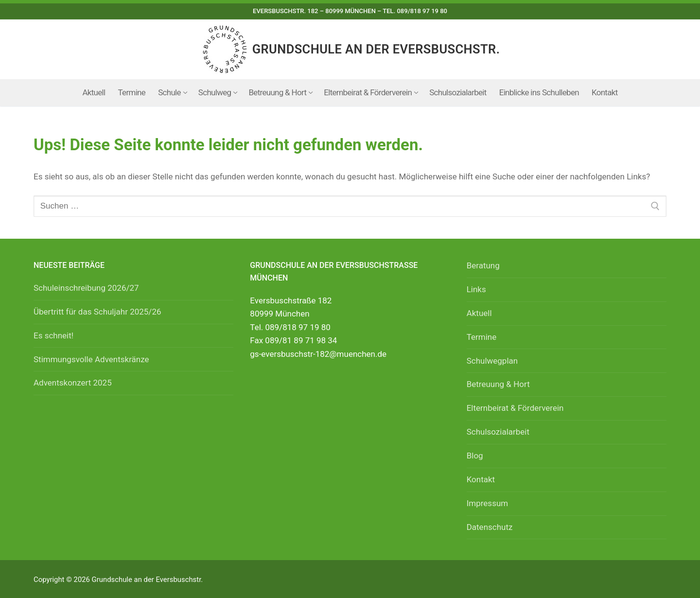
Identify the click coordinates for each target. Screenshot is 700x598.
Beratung (483, 265)
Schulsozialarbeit (498, 432)
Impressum (488, 503)
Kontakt (481, 479)
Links (476, 289)
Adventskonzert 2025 (73, 383)
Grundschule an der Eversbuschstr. (376, 49)
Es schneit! (53, 335)
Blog (475, 456)
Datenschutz (490, 527)
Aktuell (479, 313)
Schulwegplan (492, 361)
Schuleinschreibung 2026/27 (86, 288)
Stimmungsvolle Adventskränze (91, 359)
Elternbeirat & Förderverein (515, 408)
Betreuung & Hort (498, 384)
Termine (482, 337)
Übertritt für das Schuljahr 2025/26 (97, 312)
